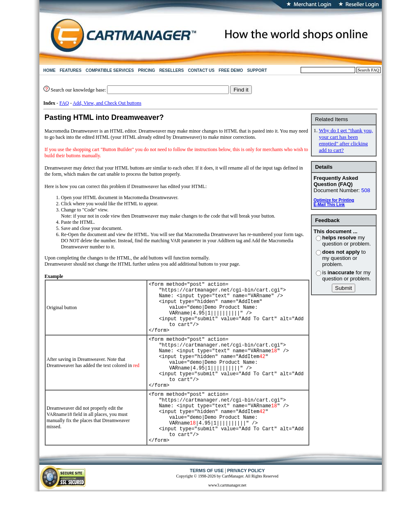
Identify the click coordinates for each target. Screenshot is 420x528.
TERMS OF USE (207, 504)
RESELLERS (171, 70)
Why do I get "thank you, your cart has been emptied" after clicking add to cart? (346, 140)
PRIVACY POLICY (246, 504)
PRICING (146, 70)
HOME (50, 70)
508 (366, 190)
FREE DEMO (231, 70)
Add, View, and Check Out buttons (107, 103)
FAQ (64, 103)
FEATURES (71, 70)
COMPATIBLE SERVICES (110, 70)
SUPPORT (257, 70)
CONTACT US (201, 70)
